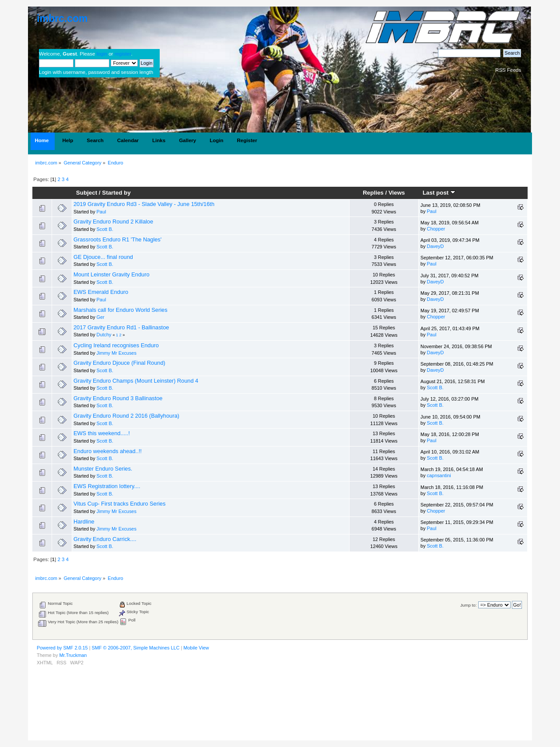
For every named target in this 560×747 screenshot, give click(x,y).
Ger (101, 317)
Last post (439, 193)
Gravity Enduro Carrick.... (105, 539)
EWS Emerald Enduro (101, 292)
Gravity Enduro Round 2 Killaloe (113, 222)
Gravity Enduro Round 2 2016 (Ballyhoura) (126, 416)
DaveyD (436, 246)
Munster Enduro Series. (103, 469)
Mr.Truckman (73, 655)
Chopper (436, 229)
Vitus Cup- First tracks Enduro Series (119, 504)
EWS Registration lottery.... (107, 486)
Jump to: (469, 605)
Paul (101, 212)
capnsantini (439, 475)
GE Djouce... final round (103, 257)
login (102, 54)
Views (397, 193)
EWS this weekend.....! (102, 433)
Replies (373, 193)
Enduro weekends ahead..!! (108, 451)
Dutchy (104, 335)
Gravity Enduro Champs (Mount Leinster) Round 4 (136, 381)
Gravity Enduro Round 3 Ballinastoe (118, 398)
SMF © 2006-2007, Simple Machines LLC (136, 648)
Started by (116, 193)
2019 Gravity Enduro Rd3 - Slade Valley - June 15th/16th (144, 204)
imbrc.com (62, 18)
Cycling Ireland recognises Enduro (116, 345)
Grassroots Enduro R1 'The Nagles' (117, 239)
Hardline (84, 522)
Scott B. (105, 229)
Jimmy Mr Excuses (117, 353)
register (123, 54)
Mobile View (196, 648)
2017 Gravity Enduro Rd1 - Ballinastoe (121, 327)
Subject (87, 193)
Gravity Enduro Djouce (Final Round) (119, 363)
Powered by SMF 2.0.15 (62, 648)
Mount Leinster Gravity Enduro (112, 274)
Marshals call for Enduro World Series (121, 310)
